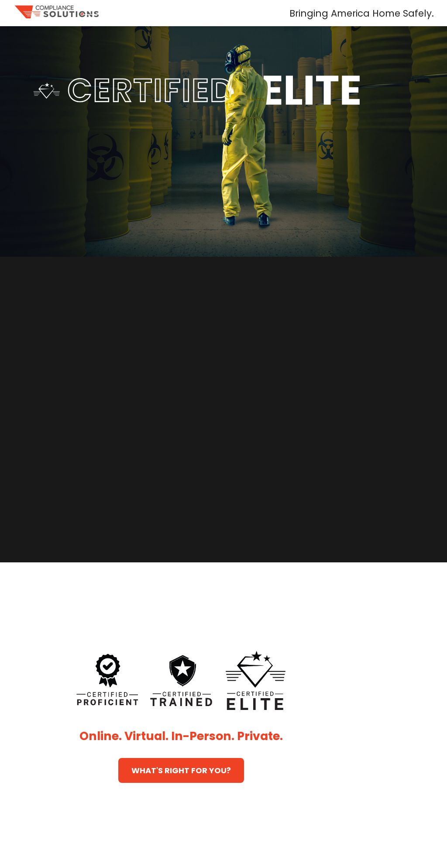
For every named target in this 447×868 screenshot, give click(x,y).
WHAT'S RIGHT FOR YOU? (181, 770)
